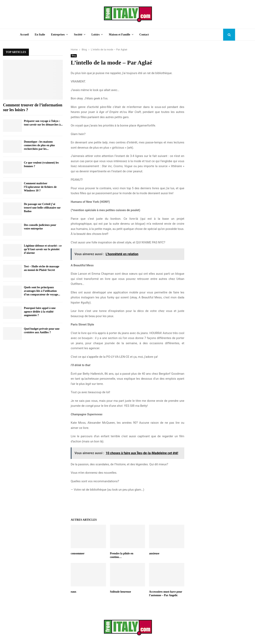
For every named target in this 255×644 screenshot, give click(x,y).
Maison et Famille (119, 35)
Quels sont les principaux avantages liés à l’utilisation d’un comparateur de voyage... (42, 291)
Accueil (24, 35)
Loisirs (96, 35)
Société (78, 35)
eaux (74, 592)
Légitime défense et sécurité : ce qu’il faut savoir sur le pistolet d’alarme (43, 249)
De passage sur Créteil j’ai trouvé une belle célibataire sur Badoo (42, 208)
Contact (144, 35)
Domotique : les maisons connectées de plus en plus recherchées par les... (39, 145)
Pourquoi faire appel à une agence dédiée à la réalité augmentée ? (40, 312)
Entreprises (58, 35)
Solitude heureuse (121, 592)
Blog (74, 56)
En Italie (40, 35)
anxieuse (154, 553)
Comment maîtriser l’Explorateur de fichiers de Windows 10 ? (40, 187)
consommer (78, 553)
